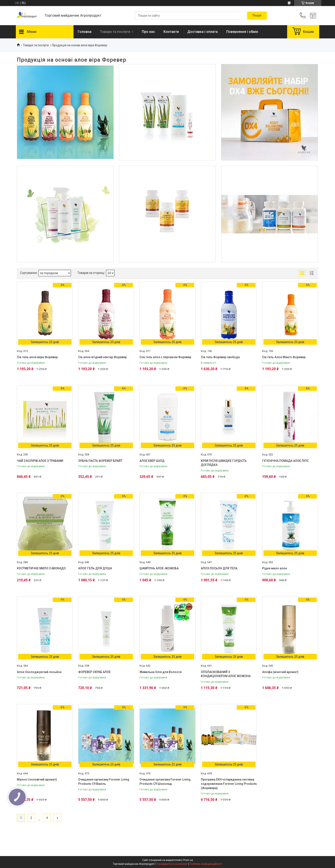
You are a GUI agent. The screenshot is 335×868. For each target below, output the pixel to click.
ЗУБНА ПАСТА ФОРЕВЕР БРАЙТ (100, 461)
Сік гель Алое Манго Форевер (284, 357)
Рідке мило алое (275, 568)
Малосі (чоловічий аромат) (37, 779)
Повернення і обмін (242, 32)
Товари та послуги (115, 32)
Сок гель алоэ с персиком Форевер (165, 357)
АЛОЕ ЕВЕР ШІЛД (152, 461)
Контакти (171, 32)
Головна (85, 32)
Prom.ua (188, 860)
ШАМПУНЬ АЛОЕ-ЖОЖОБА (159, 568)
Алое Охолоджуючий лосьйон (39, 672)
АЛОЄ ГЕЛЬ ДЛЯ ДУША (95, 568)
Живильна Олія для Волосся (161, 672)
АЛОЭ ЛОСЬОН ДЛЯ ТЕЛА (219, 568)
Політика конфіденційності (206, 864)
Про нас (148, 32)
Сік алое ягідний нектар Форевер (102, 357)
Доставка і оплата (203, 32)
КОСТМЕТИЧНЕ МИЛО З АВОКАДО (41, 568)
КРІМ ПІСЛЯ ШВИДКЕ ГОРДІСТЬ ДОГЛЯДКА (224, 463)
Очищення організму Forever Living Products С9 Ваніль (104, 782)
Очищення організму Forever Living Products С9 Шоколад (165, 782)
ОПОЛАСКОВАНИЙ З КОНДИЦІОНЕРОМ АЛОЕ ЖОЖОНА (226, 674)
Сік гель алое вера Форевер (37, 357)
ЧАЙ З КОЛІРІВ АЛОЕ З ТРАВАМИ (40, 461)
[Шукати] (257, 16)
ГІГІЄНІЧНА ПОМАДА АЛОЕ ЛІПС (285, 461)
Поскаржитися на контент (172, 864)
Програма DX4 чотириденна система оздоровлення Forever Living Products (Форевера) (229, 784)
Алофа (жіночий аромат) (280, 672)
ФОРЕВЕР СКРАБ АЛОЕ (94, 672)
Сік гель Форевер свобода (220, 357)
